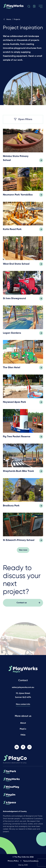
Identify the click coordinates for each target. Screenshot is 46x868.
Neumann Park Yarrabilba (18, 196)
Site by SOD (23, 865)
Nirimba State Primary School (16, 159)
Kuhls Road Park (12, 231)
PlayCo (23, 729)
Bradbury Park (11, 507)
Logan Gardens (12, 334)
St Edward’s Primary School (19, 541)
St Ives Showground (14, 300)
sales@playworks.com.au (23, 687)
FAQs (23, 735)
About (23, 723)
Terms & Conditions (31, 861)
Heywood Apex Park (14, 403)
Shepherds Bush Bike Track (18, 472)
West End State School (16, 265)
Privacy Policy (13, 861)
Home (7, 19)
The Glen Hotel (12, 369)
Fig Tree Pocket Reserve (17, 438)
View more (23, 551)
